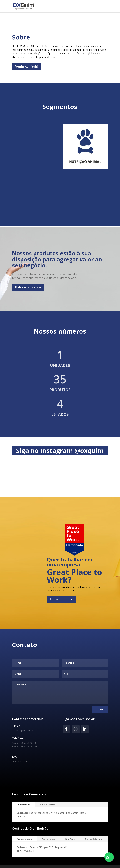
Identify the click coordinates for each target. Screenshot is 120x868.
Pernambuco (24, 805)
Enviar (100, 709)
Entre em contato (28, 287)
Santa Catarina (94, 839)
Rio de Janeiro (48, 805)
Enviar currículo (62, 599)
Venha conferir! (27, 66)
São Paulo (70, 839)
